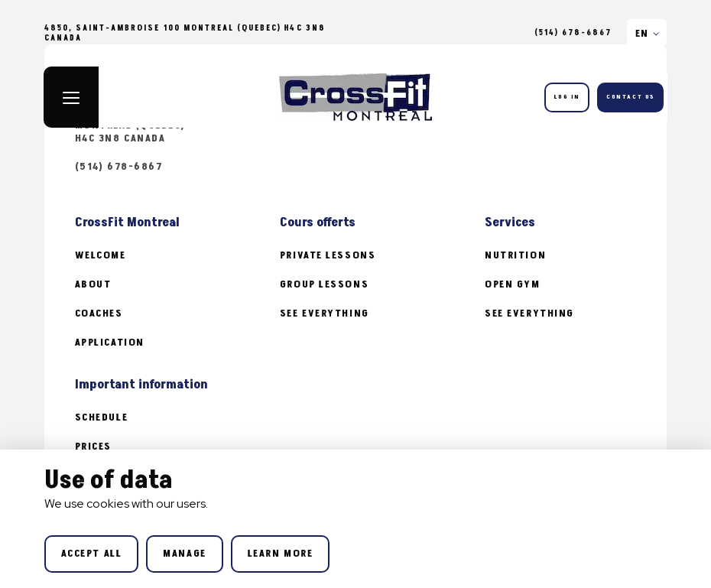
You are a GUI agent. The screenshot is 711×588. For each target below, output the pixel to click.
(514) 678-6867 (573, 33)
